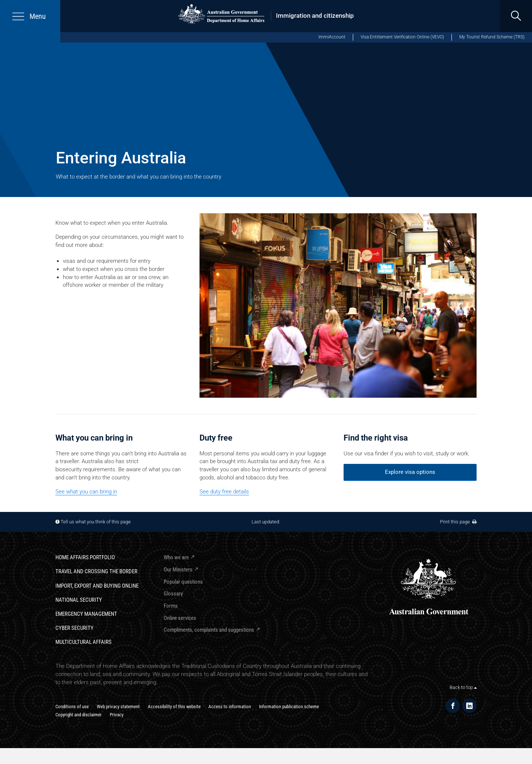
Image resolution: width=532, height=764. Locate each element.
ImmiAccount (332, 37)
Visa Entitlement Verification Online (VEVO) (402, 37)
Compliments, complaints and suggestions (209, 630)
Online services (180, 618)
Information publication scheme (289, 707)
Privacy (117, 715)
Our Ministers (178, 570)
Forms (171, 606)
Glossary (173, 594)
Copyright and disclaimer (79, 715)
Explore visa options (410, 472)
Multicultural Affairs (83, 642)
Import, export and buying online (97, 586)
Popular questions (183, 582)
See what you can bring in (86, 492)
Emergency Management (86, 614)
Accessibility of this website (174, 707)
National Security (79, 600)
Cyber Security (74, 628)
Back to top (463, 687)
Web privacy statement (118, 707)
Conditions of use (72, 707)
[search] (516, 16)
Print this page (458, 522)
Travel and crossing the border (96, 571)
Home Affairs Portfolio (85, 557)
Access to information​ (230, 707)
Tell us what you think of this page (96, 522)
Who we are (176, 557)
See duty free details (224, 492)
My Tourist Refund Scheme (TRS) (492, 37)
